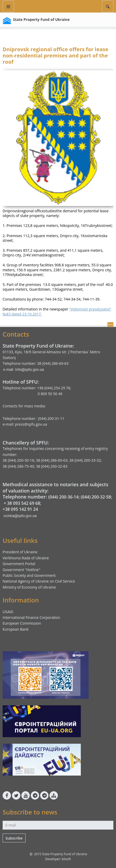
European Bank (16, 629)
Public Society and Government (29, 575)
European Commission (22, 623)
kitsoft (66, 859)
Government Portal (19, 564)
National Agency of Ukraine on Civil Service (39, 581)
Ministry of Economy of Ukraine (29, 587)
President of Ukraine (20, 552)
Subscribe (14, 838)
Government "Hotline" (21, 570)
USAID (8, 612)
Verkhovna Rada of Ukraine (26, 558)
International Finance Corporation (31, 617)
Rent (110, 324)
